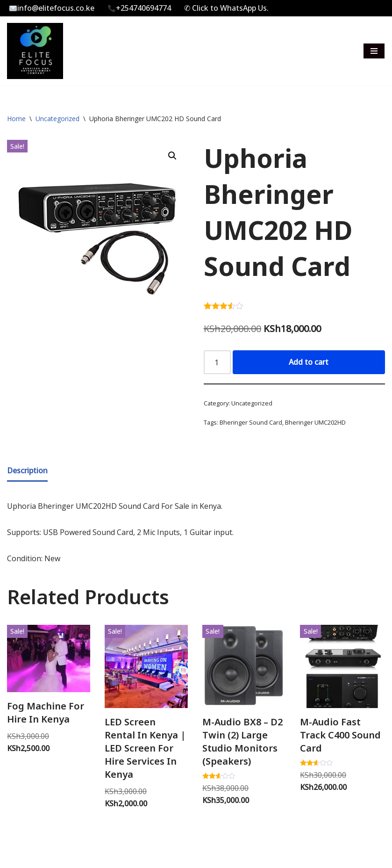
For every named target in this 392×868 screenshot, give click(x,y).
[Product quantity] (217, 362)
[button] (172, 156)
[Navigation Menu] (374, 51)
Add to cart (309, 362)
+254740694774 (139, 8)
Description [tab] (27, 470)
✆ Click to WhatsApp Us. (226, 8)
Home (16, 119)
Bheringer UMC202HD (315, 422)
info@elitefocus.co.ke (52, 8)
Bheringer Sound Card (251, 422)
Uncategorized (57, 119)
